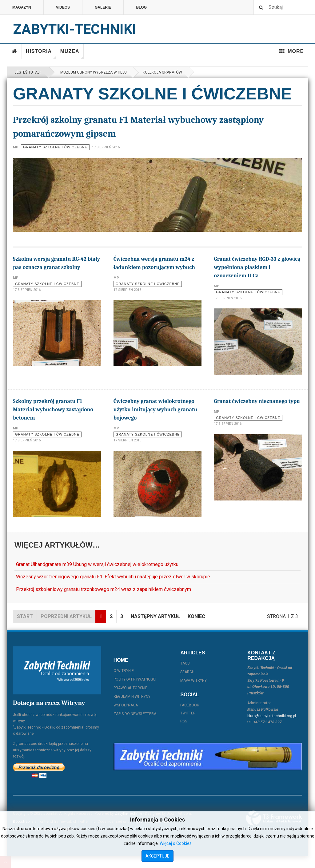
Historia (41, 54)
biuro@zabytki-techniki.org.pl (272, 716)
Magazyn (22, 7)
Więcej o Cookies (176, 843)
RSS (184, 721)
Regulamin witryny (132, 697)
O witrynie (124, 671)
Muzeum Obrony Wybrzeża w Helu (93, 72)
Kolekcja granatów (162, 72)
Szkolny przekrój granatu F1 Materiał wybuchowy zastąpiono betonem (53, 410)
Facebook (190, 705)
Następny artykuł (155, 616)
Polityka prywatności (135, 679)
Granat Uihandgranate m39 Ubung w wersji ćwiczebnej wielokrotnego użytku (97, 564)
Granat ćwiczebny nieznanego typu (257, 401)
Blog (141, 7)
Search (187, 672)
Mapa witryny (193, 681)
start (25, 616)
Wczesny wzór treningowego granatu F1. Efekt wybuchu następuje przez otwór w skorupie (113, 577)
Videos (63, 7)
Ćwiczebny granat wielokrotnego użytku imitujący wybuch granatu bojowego (156, 410)
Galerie (103, 7)
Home (14, 51)
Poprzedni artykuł (66, 616)
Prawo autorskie (130, 688)
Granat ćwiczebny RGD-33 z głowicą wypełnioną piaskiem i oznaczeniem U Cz (257, 267)
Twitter (188, 713)
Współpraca (126, 705)
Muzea (72, 54)
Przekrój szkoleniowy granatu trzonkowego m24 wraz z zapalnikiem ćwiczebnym (104, 589)
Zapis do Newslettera (135, 714)
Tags (185, 663)
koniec (196, 616)
